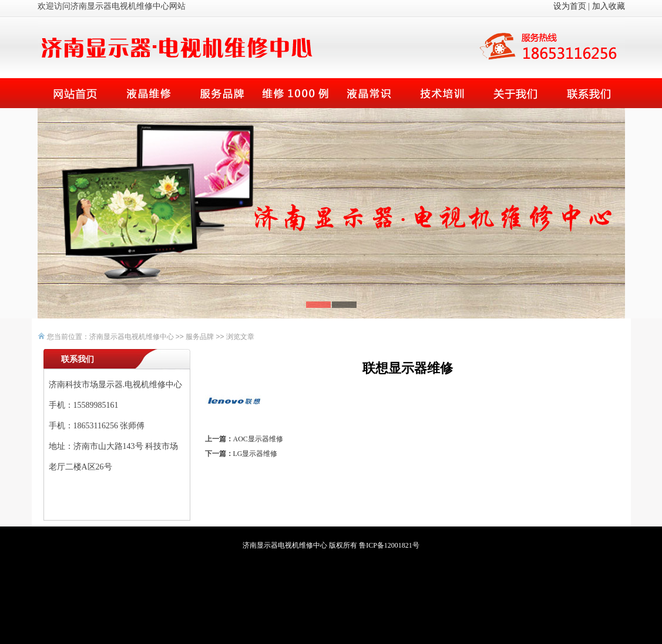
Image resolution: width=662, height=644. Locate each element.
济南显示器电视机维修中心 (132, 337)
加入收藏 (609, 6)
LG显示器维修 (256, 454)
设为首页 (570, 6)
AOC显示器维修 (258, 439)
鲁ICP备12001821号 (389, 545)
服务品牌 (200, 337)
